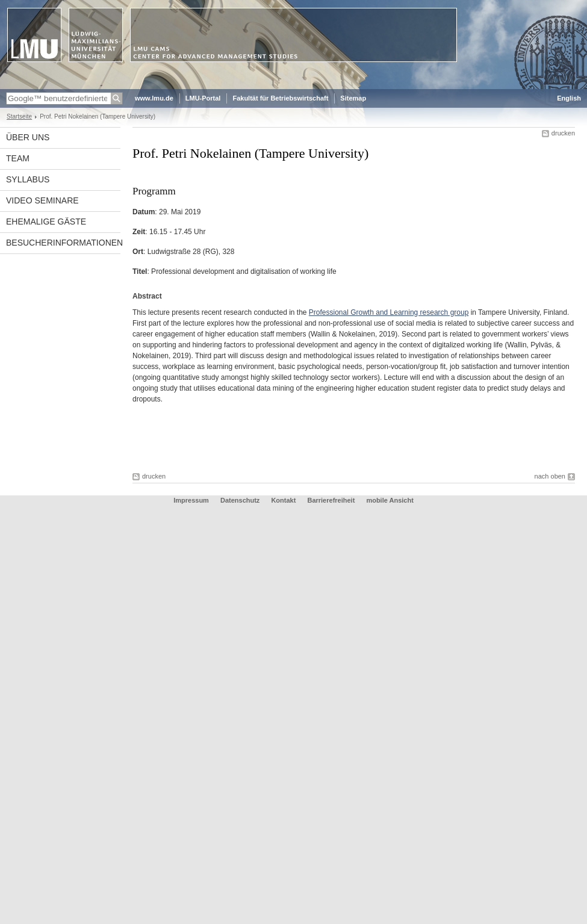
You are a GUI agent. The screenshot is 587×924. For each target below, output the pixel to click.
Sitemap (353, 98)
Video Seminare (42, 200)
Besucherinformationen (63, 243)
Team (18, 158)
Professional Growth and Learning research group (389, 312)
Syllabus (28, 179)
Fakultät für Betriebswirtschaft (280, 98)
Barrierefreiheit (332, 500)
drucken (563, 133)
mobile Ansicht (390, 500)
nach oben (550, 476)
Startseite (19, 116)
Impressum (191, 500)
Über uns (28, 137)
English (569, 98)
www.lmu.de (154, 98)
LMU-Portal (203, 98)
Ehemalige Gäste (46, 222)
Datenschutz (240, 500)
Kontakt (283, 500)
